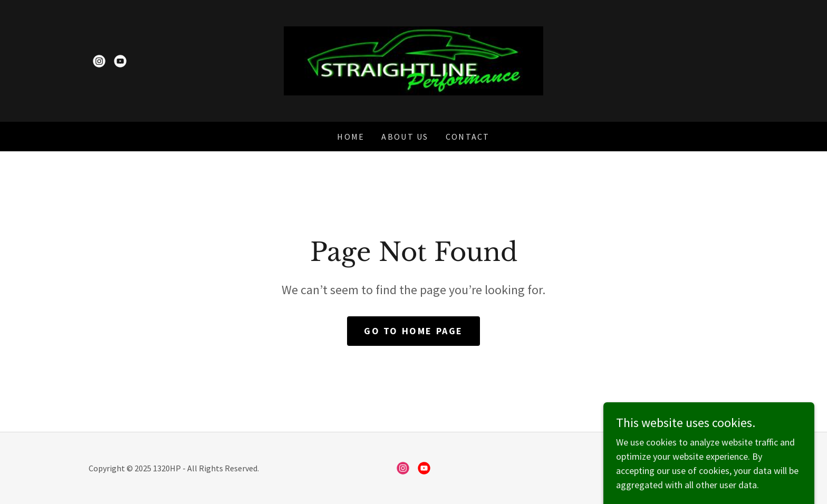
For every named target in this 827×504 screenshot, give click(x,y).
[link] (99, 61)
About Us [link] (405, 137)
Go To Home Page (413, 331)
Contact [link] (468, 137)
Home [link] (351, 137)
